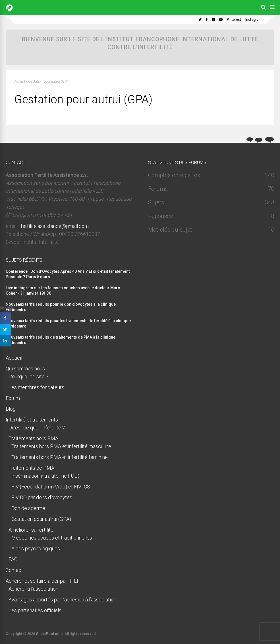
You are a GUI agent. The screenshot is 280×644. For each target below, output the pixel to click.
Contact (14, 570)
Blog (11, 409)
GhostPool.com (49, 634)
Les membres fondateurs (36, 387)
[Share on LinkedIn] (6, 341)
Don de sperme (28, 508)
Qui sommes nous (25, 369)
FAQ (13, 559)
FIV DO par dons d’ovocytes (42, 497)
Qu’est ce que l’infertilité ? (37, 428)
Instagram (253, 20)
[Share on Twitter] (6, 330)
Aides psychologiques (36, 548)
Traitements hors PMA (33, 438)
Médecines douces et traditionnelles (52, 538)
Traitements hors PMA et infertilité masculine (61, 446)
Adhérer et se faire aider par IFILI (42, 581)
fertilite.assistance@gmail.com (55, 226)
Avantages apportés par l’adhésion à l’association (62, 600)
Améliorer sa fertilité (31, 530)
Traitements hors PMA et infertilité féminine (60, 457)
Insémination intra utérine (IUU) (45, 476)
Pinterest (234, 20)
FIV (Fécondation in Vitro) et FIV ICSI (51, 487)
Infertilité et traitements (32, 420)
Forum (13, 398)
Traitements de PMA (31, 468)
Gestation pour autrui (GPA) (41, 519)
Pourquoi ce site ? (28, 376)
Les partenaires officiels (35, 610)
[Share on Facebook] (6, 318)
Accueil (20, 81)
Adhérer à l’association (33, 589)
